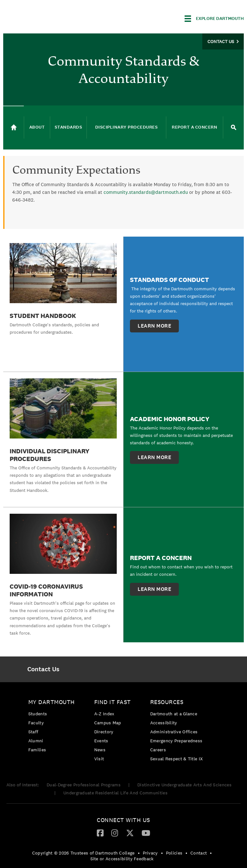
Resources (167, 702)
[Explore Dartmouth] (214, 19)
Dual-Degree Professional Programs (84, 785)
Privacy (150, 853)
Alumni (36, 741)
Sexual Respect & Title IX (177, 759)
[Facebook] (100, 833)
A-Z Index (104, 714)
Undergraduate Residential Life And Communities (115, 793)
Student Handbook (43, 316)
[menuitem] (43, 669)
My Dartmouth (52, 702)
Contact (199, 853)
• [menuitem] (139, 853)
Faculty (36, 723)
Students (38, 714)
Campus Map (108, 723)
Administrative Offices (174, 732)
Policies (174, 853)
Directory (104, 732)
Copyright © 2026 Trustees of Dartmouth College (83, 853)
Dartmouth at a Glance (174, 714)
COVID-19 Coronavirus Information (46, 590)
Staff (33, 732)
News (100, 750)
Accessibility (164, 723)
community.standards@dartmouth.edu (146, 192)
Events (101, 741)
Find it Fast (113, 702)
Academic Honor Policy (170, 419)
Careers (158, 750)
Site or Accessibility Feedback (122, 859)
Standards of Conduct (169, 280)
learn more (154, 326)
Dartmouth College (54, 18)
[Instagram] (115, 833)
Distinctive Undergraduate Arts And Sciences (184, 785)
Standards (69, 127)
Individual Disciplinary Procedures (50, 455)
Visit (99, 759)
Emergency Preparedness (176, 741)
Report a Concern (194, 127)
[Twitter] (130, 833)
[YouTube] (146, 833)
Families (37, 750)
